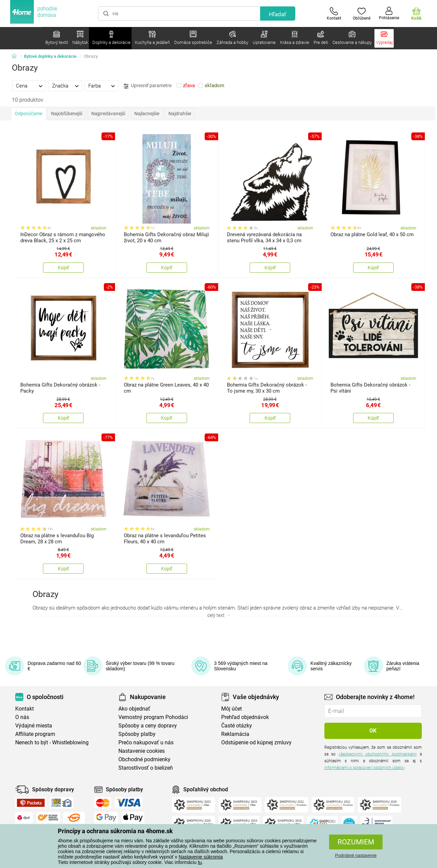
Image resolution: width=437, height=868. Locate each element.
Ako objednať (134, 709)
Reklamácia (235, 734)
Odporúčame (29, 114)
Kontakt (25, 709)
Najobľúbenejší (67, 114)
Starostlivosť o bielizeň (146, 768)
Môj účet (232, 709)
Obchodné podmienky (144, 759)
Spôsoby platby (137, 734)
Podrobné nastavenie (356, 855)
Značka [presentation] (60, 86)
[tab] (29, 85)
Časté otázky (237, 726)
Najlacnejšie (147, 114)
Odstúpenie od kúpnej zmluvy (256, 742)
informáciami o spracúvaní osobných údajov (364, 768)
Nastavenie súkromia (201, 857)
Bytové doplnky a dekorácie (50, 56)
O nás (22, 717)
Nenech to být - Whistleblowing (52, 742)
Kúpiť (63, 268)
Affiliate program (35, 734)
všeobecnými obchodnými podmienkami (378, 754)
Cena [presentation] (22, 86)
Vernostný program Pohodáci (153, 717)
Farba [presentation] (95, 86)
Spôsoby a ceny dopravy (148, 726)
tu (200, 862)
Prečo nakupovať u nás (146, 742)
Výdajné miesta (34, 726)
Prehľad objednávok (245, 717)
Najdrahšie (180, 114)
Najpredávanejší (108, 114)
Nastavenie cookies (142, 751)
